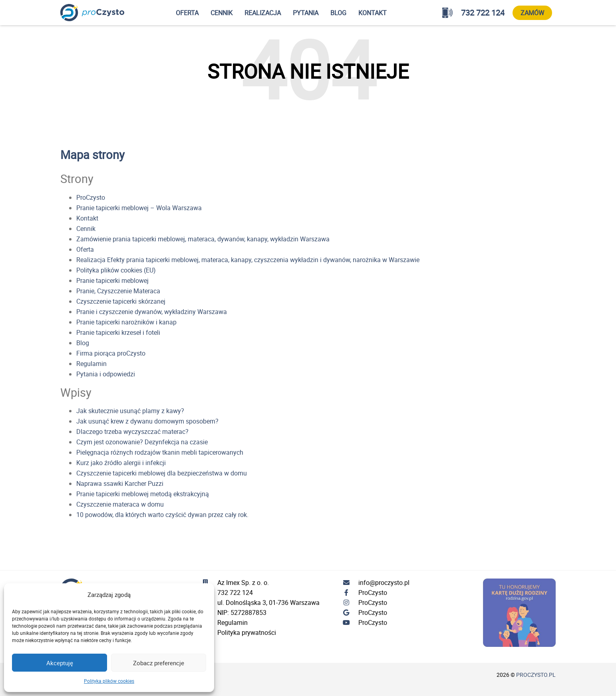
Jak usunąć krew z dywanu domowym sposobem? (147, 421)
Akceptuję (60, 663)
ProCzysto (91, 197)
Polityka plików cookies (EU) (116, 270)
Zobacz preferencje (159, 663)
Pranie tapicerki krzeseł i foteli (118, 332)
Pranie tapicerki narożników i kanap (126, 322)
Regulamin (91, 364)
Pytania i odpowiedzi (106, 374)
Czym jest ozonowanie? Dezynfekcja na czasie (142, 442)
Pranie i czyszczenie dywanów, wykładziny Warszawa (152, 312)
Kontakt (373, 13)
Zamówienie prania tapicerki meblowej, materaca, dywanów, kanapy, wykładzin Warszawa (203, 239)
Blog (338, 13)
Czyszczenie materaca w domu (120, 504)
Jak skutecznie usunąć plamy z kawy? (130, 411)
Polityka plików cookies (109, 681)
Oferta (187, 13)
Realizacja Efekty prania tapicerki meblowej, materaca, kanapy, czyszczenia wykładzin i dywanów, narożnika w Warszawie (248, 260)
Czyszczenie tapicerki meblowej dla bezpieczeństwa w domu (162, 473)
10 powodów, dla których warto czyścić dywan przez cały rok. (162, 515)
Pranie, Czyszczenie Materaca (118, 291)
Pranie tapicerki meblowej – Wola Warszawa (139, 208)
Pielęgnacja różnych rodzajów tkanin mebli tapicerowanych (160, 452)
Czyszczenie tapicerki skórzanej (121, 301)
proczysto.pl (536, 675)
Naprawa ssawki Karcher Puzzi (120, 483)
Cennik (222, 13)
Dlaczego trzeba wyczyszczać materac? (132, 432)
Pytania (306, 13)
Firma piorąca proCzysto (111, 353)
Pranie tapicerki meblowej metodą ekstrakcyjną (143, 494)
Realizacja (263, 13)
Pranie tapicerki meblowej (112, 280)
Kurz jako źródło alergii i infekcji (121, 463)
